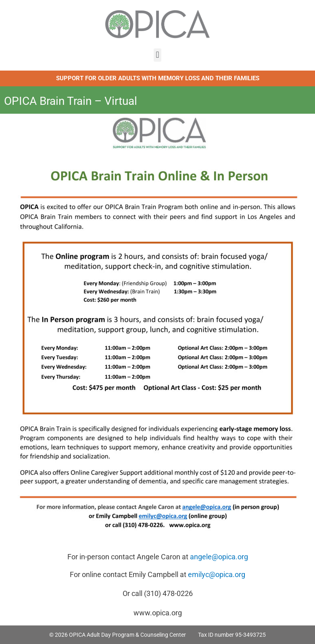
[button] (157, 55)
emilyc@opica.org (217, 574)
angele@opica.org (219, 557)
